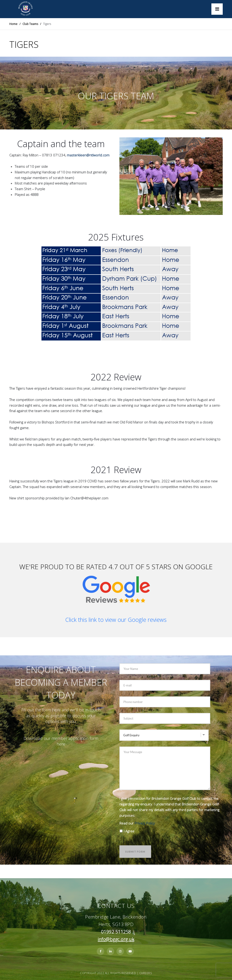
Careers (146, 973)
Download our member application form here (61, 741)
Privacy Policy (145, 823)
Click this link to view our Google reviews (116, 620)
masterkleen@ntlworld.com (88, 155)
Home (13, 24)
